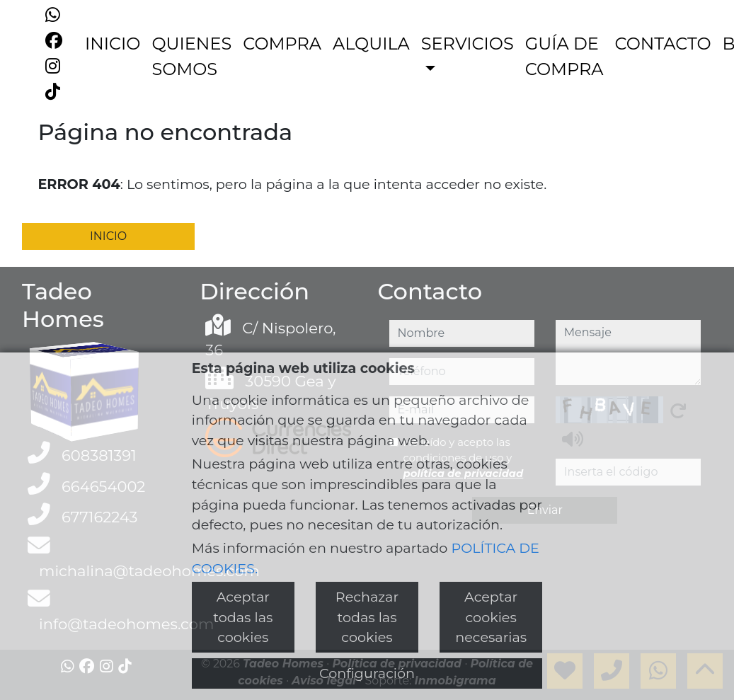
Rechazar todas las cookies (367, 617)
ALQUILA (371, 44)
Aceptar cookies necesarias (491, 617)
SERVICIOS (468, 44)
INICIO (113, 44)
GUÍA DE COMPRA (564, 56)
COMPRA (282, 44)
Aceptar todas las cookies (243, 617)
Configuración (367, 673)
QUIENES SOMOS (191, 56)
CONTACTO (663, 44)
